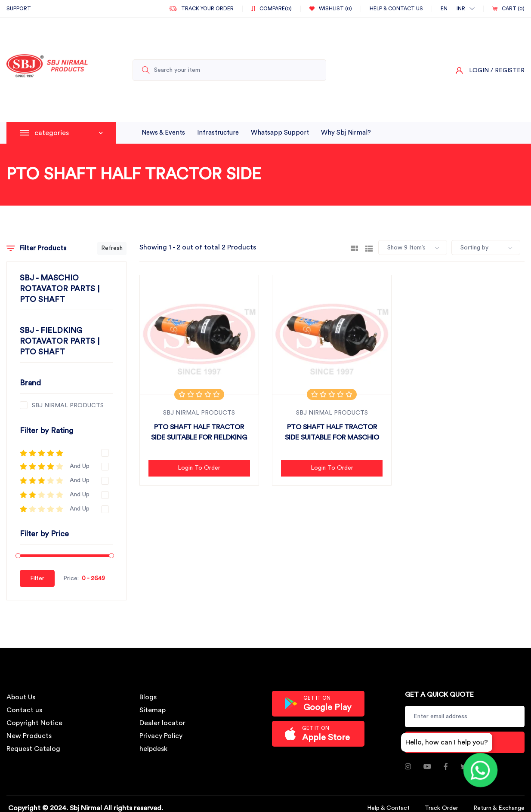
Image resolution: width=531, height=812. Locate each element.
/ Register (508, 71)
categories (69, 133)
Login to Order (199, 468)
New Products (29, 736)
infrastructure (218, 133)
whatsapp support (280, 133)
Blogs (148, 697)
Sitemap (153, 710)
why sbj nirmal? (346, 133)
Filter (37, 578)
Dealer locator (162, 723)
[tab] (354, 248)
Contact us (24, 710)
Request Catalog (33, 749)
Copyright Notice (34, 723)
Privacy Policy (161, 736)
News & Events (163, 133)
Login (479, 71)
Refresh (112, 248)
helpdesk (153, 749)
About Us (21, 697)
